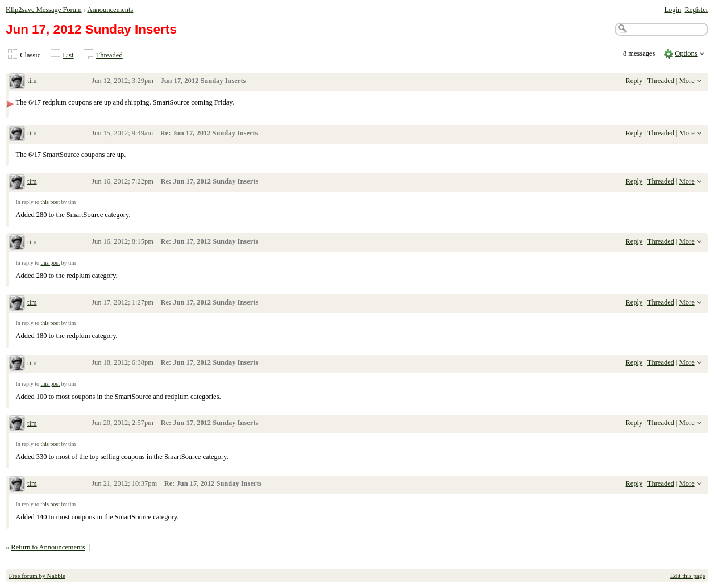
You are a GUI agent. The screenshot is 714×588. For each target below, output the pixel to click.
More (687, 81)
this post (50, 202)
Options (686, 53)
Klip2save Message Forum (44, 10)
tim (32, 81)
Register (696, 10)
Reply (634, 81)
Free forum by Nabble (37, 576)
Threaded (109, 55)
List (68, 55)
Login (673, 10)
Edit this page (688, 576)
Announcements (110, 10)
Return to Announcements (48, 547)
